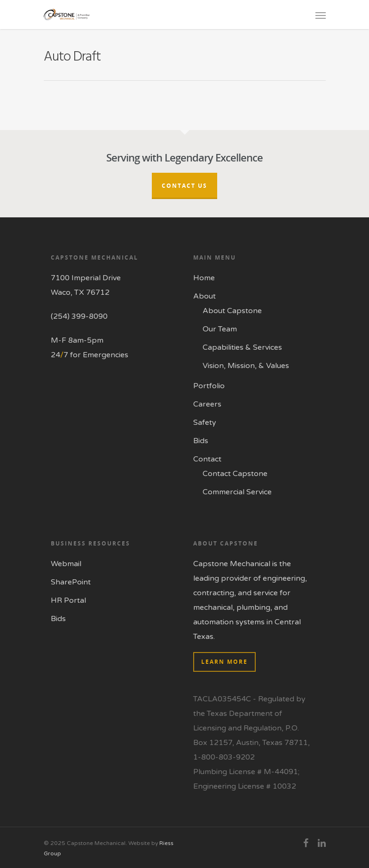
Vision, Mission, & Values (246, 366)
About (204, 296)
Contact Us (184, 186)
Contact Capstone (235, 474)
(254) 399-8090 (79, 316)
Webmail (66, 564)
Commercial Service (237, 492)
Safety (205, 422)
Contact (207, 459)
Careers (207, 404)
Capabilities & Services (242, 347)
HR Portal (68, 600)
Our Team (220, 329)
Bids (201, 441)
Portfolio (209, 386)
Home (204, 278)
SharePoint (71, 582)
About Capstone (232, 311)
